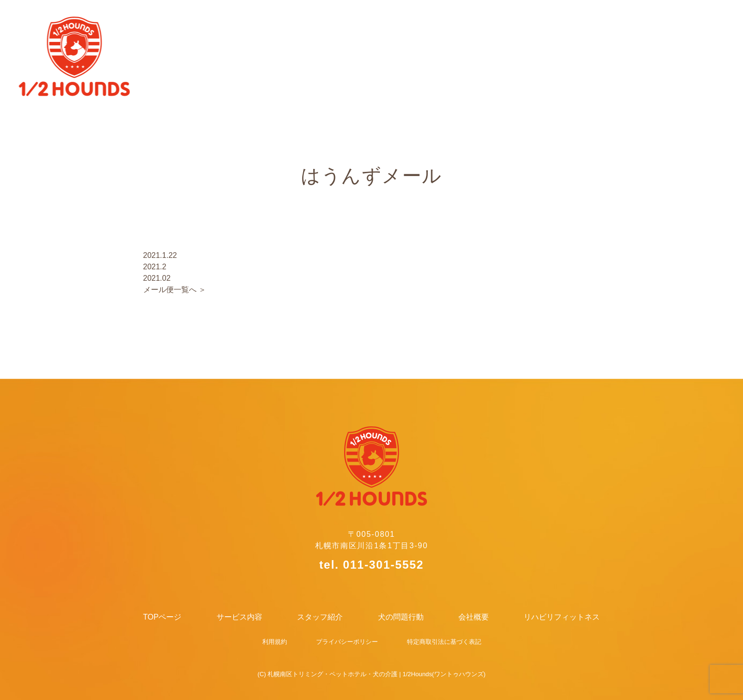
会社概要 (584, 22)
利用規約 (275, 642)
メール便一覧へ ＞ (175, 290)
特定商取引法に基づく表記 (444, 642)
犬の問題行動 (498, 22)
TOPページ (220, 22)
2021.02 (157, 278)
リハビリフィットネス (686, 22)
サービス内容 (310, 22)
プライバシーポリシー (347, 642)
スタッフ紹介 (405, 22)
